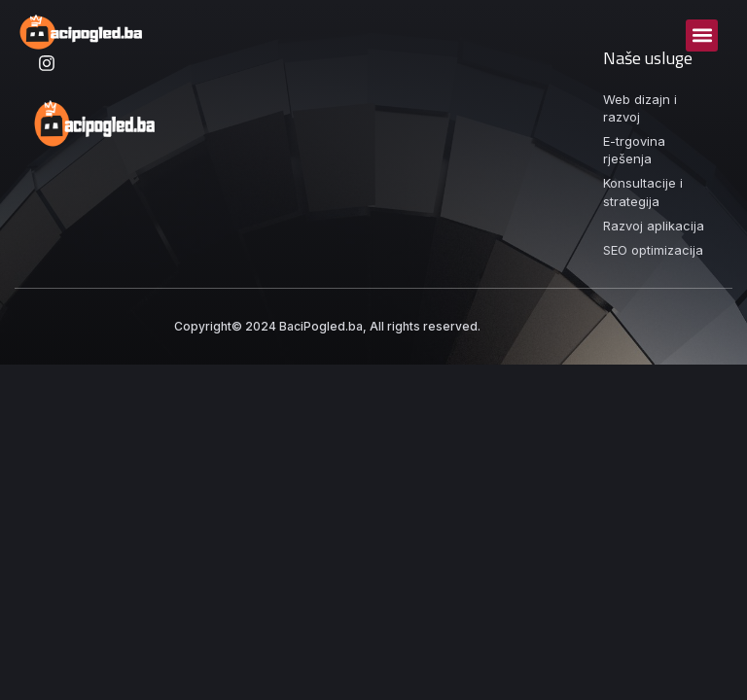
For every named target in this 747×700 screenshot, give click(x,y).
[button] (702, 35)
